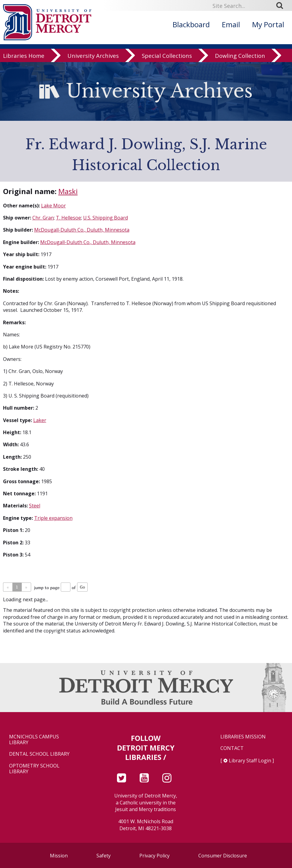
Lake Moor (54, 206)
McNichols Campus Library (34, 740)
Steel (35, 506)
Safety (104, 856)
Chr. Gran (43, 218)
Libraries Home (24, 56)
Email (231, 24)
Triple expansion (53, 518)
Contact (232, 748)
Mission (59, 856)
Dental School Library (39, 754)
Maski (68, 191)
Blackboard (191, 24)
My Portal (268, 24)
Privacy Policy (154, 856)
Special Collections (167, 56)
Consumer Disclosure (223, 856)
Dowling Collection (240, 56)
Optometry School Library (34, 769)
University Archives (93, 56)
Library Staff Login (250, 761)
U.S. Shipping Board (105, 218)
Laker (40, 420)
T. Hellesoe (68, 218)
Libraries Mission (243, 737)
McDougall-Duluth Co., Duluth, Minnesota (82, 230)
